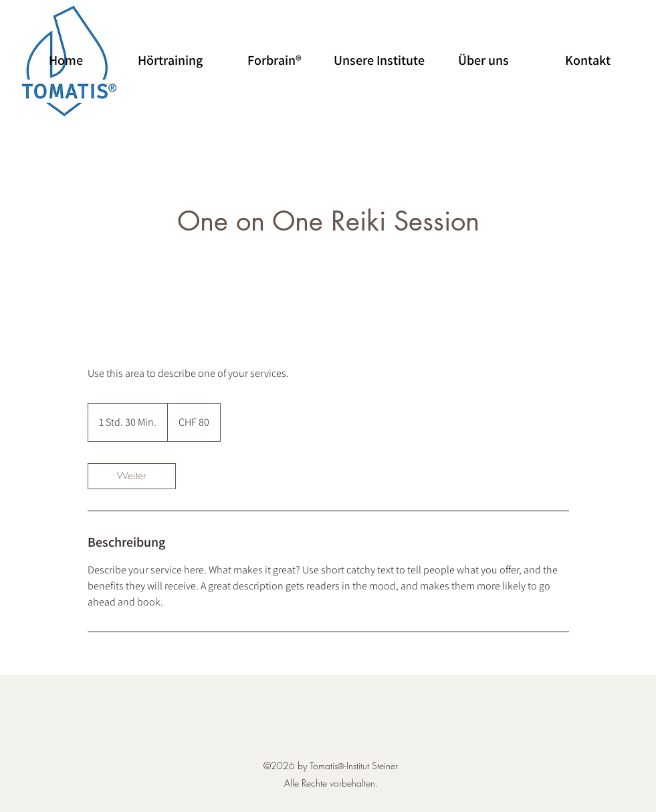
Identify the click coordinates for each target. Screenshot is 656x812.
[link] (132, 476)
